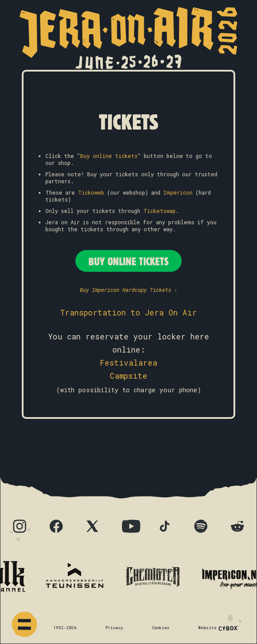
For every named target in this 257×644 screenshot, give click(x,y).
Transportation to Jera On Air (128, 313)
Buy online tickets (109, 156)
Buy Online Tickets (128, 261)
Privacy (114, 628)
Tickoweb (91, 192)
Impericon (178, 192)
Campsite (128, 376)
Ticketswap (159, 211)
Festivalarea (128, 363)
